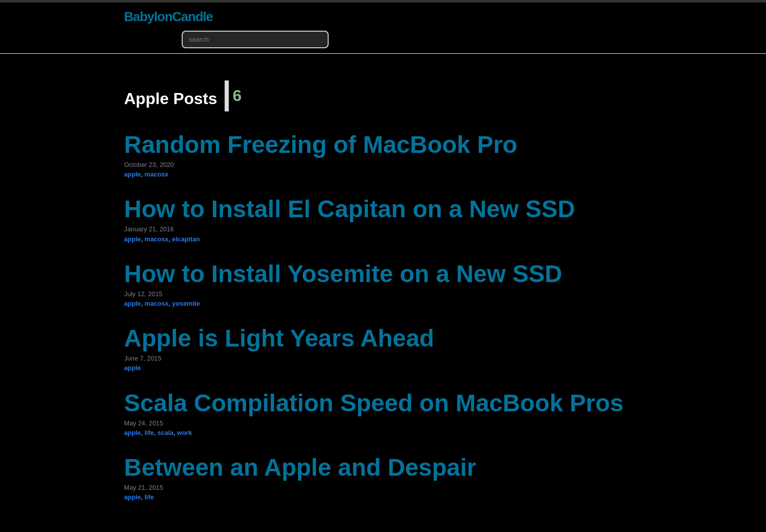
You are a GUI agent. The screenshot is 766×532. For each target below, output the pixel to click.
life (149, 433)
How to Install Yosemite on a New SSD (343, 274)
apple (133, 174)
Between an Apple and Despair (300, 467)
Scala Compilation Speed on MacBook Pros (374, 403)
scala (166, 433)
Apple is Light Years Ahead (279, 338)
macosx (157, 174)
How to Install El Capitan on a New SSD (350, 209)
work (185, 433)
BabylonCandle (169, 17)
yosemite (186, 303)
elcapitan (186, 239)
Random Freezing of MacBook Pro (321, 145)
